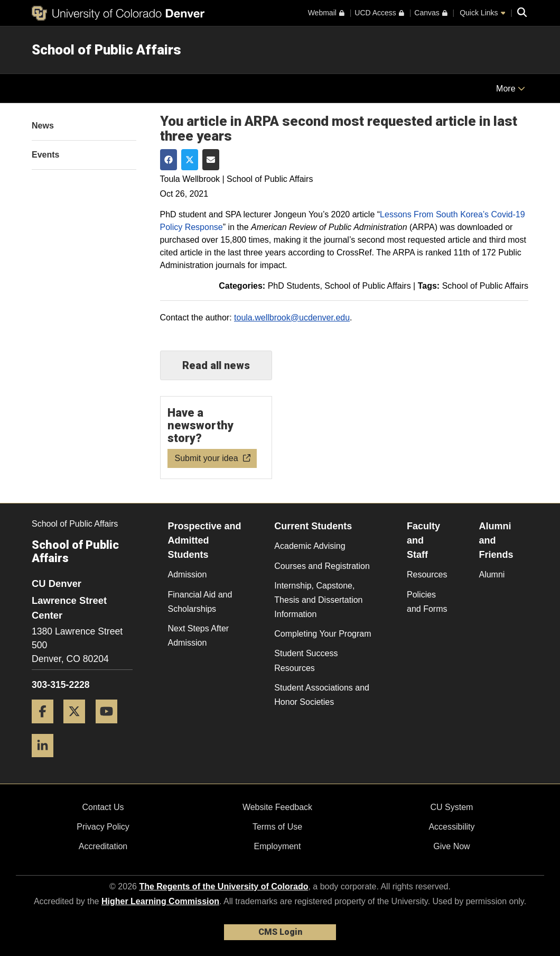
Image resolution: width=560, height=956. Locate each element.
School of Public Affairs (106, 50)
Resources (427, 574)
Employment (278, 846)
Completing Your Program (323, 634)
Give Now (451, 846)
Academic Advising (310, 546)
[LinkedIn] (46, 761)
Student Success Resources (306, 660)
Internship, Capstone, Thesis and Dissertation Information (318, 600)
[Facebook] (46, 727)
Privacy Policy (103, 827)
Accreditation (103, 846)
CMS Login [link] (280, 932)
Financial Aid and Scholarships (200, 602)
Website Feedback (277, 807)
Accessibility (451, 827)
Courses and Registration (322, 566)
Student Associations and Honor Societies (322, 695)
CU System (452, 807)
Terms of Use (277, 827)
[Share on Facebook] (169, 160)
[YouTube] (110, 727)
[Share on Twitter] (190, 160)
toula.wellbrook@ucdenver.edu (292, 318)
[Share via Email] (211, 160)
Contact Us (103, 807)
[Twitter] (78, 727)
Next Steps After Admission (199, 636)
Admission (188, 574)
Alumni (492, 574)
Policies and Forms (427, 602)
